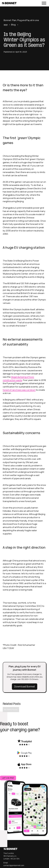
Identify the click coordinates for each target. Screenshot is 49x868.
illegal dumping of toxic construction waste (18, 378)
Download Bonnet (25, 687)
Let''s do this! (8, 778)
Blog (13, 25)
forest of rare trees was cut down (19, 390)
